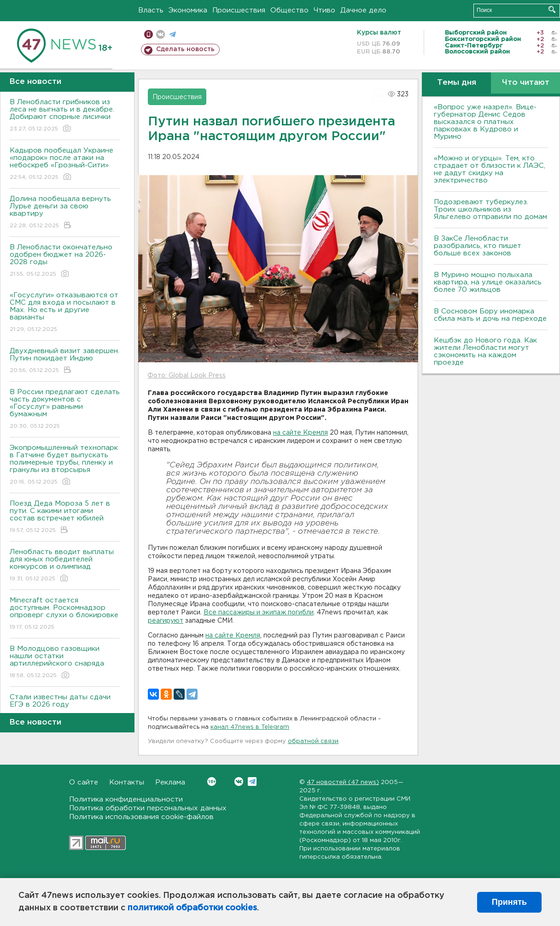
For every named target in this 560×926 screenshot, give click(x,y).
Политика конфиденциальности (126, 799)
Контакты (127, 782)
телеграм (172, 34)
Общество (289, 10)
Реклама (170, 782)
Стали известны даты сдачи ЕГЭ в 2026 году (65, 707)
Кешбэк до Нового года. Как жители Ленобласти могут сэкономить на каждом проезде (485, 351)
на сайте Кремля (300, 433)
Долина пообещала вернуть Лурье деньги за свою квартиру (65, 213)
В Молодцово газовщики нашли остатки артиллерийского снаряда (65, 663)
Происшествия (239, 10)
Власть (151, 10)
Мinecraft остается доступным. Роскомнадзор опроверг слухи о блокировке (65, 614)
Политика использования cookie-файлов (141, 817)
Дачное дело (363, 10)
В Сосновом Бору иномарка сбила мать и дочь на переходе (490, 315)
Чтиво (324, 10)
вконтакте (160, 34)
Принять (509, 902)
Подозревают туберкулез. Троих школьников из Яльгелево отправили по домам (490, 209)
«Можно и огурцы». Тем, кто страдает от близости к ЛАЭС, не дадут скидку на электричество (490, 169)
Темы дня (457, 83)
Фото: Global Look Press (187, 376)
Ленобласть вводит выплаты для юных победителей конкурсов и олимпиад (65, 566)
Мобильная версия (149, 34)
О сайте (84, 782)
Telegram (252, 781)
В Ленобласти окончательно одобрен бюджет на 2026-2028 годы (65, 261)
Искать (552, 9)
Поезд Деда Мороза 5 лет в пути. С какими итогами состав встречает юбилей (65, 517)
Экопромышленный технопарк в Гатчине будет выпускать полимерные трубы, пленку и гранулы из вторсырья (65, 465)
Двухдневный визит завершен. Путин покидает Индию (65, 361)
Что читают (526, 83)
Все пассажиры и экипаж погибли (259, 613)
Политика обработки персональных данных (148, 808)
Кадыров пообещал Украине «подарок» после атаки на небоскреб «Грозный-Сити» (65, 164)
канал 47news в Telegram (250, 727)
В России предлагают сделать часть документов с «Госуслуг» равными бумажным (65, 410)
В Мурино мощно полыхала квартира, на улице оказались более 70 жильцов (488, 282)
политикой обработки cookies (192, 908)
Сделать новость (185, 49)
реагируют (166, 621)
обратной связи (313, 741)
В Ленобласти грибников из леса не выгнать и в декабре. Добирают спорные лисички (65, 116)
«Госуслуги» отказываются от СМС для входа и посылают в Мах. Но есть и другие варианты (65, 313)
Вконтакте (212, 781)
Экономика (188, 10)
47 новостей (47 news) (343, 782)
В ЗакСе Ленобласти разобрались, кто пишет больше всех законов (478, 246)
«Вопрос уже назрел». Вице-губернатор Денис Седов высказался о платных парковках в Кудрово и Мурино (485, 122)
